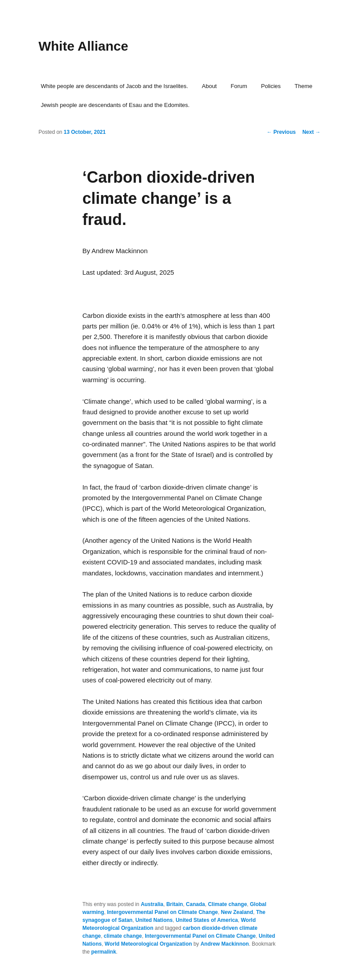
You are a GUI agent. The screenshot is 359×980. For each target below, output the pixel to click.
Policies (271, 86)
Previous (281, 132)
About (209, 86)
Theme (304, 86)
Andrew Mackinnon (225, 944)
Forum (239, 86)
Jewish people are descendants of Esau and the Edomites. (115, 105)
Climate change (228, 904)
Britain (175, 904)
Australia (152, 904)
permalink (104, 952)
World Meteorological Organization (148, 944)
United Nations (154, 920)
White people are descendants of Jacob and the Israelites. (115, 86)
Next (311, 132)
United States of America (207, 920)
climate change (123, 936)
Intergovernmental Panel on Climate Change (162, 912)
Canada (196, 904)
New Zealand (237, 912)
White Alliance (83, 46)
